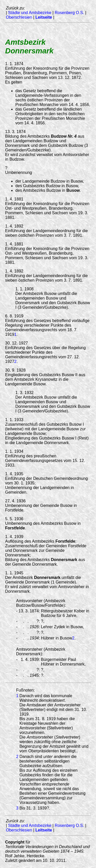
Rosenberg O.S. (70, 13)
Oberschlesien (19, 17)
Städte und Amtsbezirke (30, 13)
